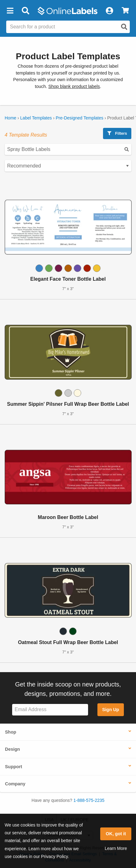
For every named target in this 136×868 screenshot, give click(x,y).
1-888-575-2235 (89, 800)
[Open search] (124, 27)
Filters (117, 133)
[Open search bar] (25, 11)
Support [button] (14, 767)
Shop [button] (11, 732)
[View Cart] (125, 11)
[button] (10, 11)
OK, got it (116, 834)
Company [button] (15, 784)
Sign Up (110, 710)
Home (10, 118)
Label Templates (36, 118)
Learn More (116, 848)
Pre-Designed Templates (80, 118)
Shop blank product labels (74, 86)
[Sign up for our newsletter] (50, 710)
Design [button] (12, 749)
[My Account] (109, 11)
